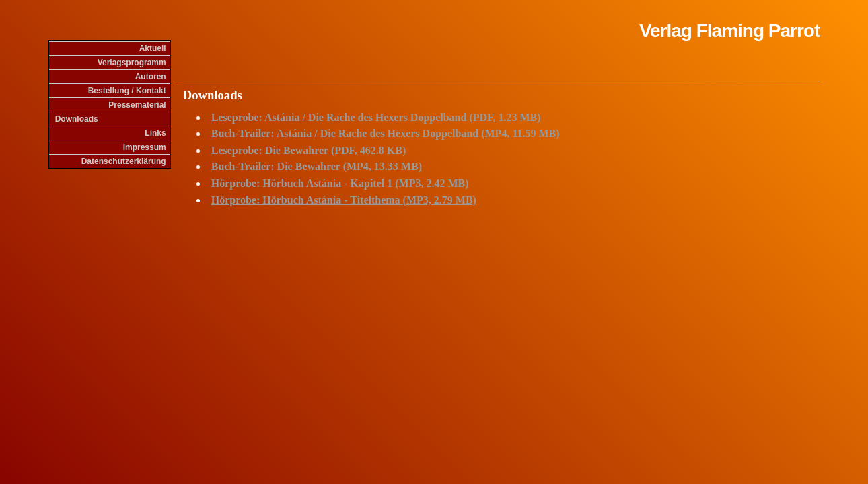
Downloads (77, 119)
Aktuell (153, 48)
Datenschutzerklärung (124, 161)
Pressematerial (137, 105)
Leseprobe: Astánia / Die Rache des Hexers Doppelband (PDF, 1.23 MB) (376, 117)
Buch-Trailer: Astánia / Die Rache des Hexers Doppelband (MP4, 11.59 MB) (386, 133)
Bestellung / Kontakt (127, 91)
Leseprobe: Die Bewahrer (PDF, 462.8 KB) (309, 150)
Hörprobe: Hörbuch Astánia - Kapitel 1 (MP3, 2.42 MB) (340, 183)
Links (155, 133)
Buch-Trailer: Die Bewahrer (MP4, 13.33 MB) (317, 166)
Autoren (151, 77)
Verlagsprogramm (132, 63)
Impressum (145, 147)
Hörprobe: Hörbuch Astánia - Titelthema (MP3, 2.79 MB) (344, 200)
